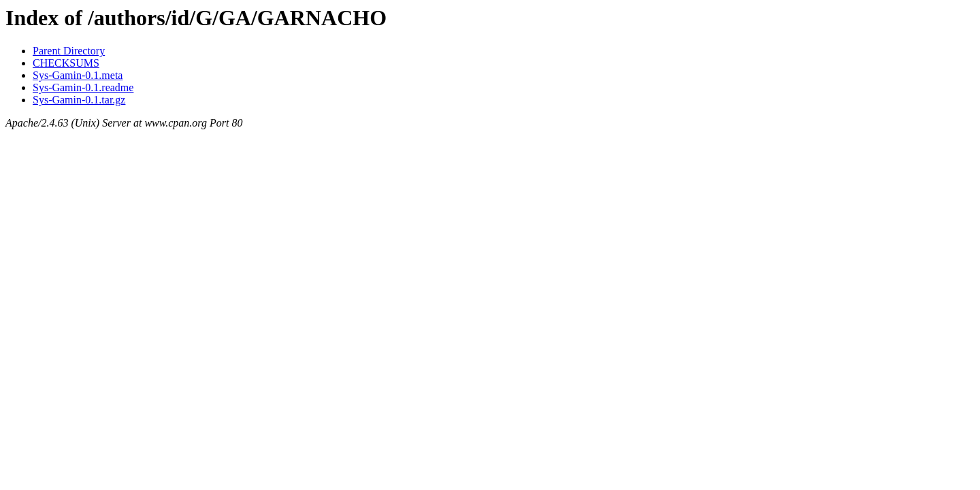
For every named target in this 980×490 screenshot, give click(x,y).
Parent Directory (69, 51)
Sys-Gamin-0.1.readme (83, 87)
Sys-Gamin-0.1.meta (78, 75)
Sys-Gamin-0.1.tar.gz (79, 100)
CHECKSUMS (66, 63)
